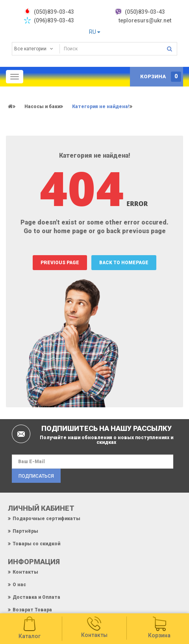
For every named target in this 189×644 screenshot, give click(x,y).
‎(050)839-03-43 (54, 12)
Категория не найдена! (101, 107)
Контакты (25, 572)
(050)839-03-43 (145, 12)
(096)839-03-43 (54, 20)
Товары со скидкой (36, 544)
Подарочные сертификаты (46, 519)
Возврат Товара (32, 610)
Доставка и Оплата (36, 597)
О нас (19, 585)
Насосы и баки (42, 107)
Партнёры (25, 531)
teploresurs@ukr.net (145, 20)
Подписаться (36, 476)
